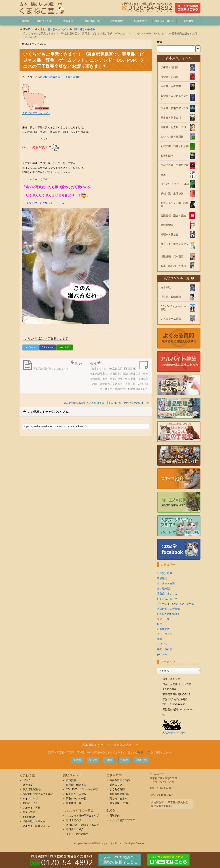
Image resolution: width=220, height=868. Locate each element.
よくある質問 (117, 789)
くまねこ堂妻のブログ (122, 820)
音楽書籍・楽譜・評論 (173, 216)
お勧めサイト (30, 803)
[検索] (198, 49)
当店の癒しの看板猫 (84, 29)
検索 (160, 42)
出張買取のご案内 (120, 780)
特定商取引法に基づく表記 (38, 794)
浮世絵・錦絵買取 (171, 297)
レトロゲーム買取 (171, 319)
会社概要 (28, 785)
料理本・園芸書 (170, 235)
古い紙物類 (163, 588)
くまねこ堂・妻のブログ (52, 29)
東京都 (77, 760)
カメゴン (162, 644)
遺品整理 (162, 578)
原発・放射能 (165, 649)
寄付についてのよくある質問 (82, 825)
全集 (163, 175)
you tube (162, 654)
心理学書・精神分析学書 (175, 146)
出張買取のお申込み (34, 821)
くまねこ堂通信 (72, 77)
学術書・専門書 (170, 67)
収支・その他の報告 (77, 834)
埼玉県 (93, 760)
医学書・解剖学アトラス (175, 108)
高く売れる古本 (118, 799)
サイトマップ (30, 799)
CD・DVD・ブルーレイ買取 (174, 308)
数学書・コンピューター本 (175, 97)
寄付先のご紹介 (75, 829)
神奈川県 (141, 760)
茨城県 (124, 760)
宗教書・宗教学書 (171, 86)
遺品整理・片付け (120, 803)
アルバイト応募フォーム (37, 826)
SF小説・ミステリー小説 (175, 184)
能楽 (160, 639)
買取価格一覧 (74, 803)
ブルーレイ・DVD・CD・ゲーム (175, 604)
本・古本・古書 (166, 583)
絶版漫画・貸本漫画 (172, 256)
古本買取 (166, 287)
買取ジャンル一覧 (179, 278)
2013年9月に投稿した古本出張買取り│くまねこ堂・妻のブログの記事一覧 (107, 403)
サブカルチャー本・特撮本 (175, 205)
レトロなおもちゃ (167, 599)
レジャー (162, 624)
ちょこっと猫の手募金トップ (82, 816)
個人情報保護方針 (33, 789)
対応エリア (144, 752)
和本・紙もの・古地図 (173, 266)
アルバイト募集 (31, 808)
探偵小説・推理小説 (172, 193)
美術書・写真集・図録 (173, 127)
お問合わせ (29, 817)
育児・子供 (163, 619)
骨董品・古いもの (167, 594)
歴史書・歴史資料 (171, 118)
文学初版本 (167, 156)
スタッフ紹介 (30, 812)
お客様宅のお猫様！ (168, 614)
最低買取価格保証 (120, 794)
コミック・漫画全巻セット (175, 245)
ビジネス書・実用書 (172, 137)
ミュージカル (165, 634)
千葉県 (109, 760)
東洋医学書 (167, 225)
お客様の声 (163, 629)
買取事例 (115, 816)
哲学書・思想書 (170, 77)
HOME (27, 29)
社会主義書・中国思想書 (175, 165)
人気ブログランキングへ (36, 113)
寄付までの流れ (75, 820)
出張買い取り (165, 573)
